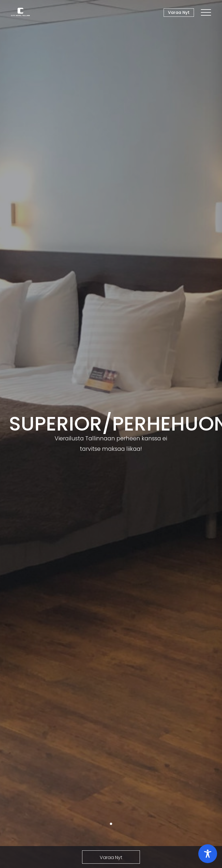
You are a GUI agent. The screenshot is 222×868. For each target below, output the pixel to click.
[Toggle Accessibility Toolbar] (208, 854)
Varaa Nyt (179, 12)
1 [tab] (111, 824)
